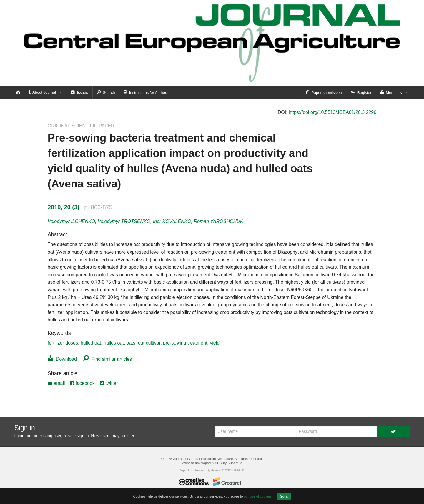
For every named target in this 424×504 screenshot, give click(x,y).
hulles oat (114, 343)
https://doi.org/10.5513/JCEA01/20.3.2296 (332, 112)
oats (131, 343)
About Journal (43, 92)
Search (106, 92)
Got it (284, 496)
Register (361, 92)
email (56, 383)
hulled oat (91, 343)
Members (391, 92)
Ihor (172, 221)
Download (62, 359)
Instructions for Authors (146, 92)
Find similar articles (108, 359)
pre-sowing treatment (185, 343)
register (127, 436)
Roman (219, 221)
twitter (109, 383)
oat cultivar (149, 343)
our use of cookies (258, 496)
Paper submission (324, 92)
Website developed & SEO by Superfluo (212, 463)
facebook (82, 383)
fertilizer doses (63, 343)
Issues (79, 92)
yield (215, 343)
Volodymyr (71, 221)
